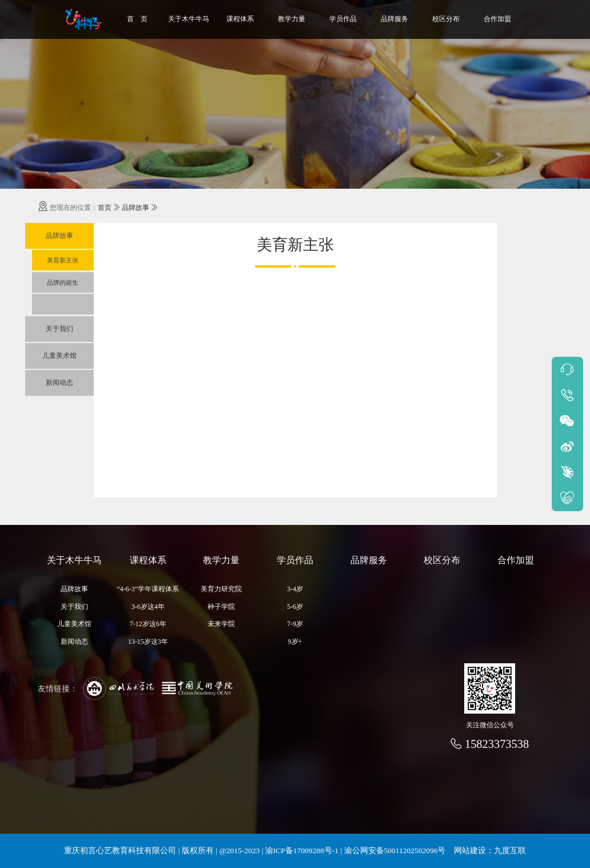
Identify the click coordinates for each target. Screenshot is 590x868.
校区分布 (446, 19)
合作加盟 (497, 19)
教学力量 (292, 19)
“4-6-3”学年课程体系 (148, 589)
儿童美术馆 (59, 356)
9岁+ (295, 642)
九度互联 (510, 851)
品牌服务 (394, 19)
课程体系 (240, 19)
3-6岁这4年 (148, 607)
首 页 (137, 19)
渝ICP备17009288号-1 (302, 851)
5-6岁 (295, 607)
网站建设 (470, 851)
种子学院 (221, 607)
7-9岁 (295, 624)
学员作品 (343, 19)
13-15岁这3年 (148, 642)
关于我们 (59, 329)
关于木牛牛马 (189, 19)
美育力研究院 (221, 589)
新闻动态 (59, 383)
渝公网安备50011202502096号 (395, 851)
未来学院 (221, 624)
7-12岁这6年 (148, 624)
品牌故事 (135, 207)
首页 (105, 207)
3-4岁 (295, 589)
